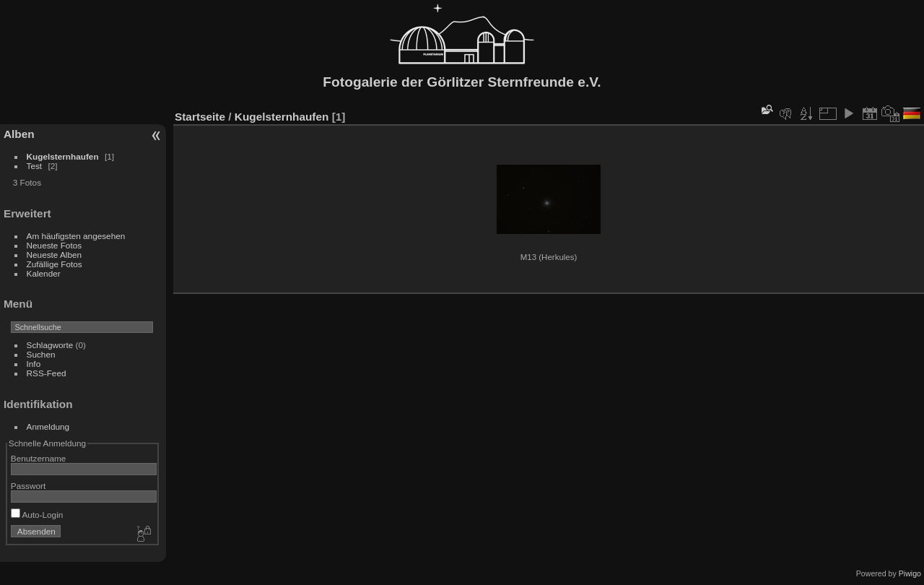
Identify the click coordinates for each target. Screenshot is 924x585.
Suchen (41, 354)
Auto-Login (37, 515)
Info (34, 364)
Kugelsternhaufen (63, 156)
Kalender (44, 273)
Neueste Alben (55, 255)
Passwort (28, 486)
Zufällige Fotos (55, 264)
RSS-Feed (47, 373)
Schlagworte (50, 345)
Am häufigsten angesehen (76, 236)
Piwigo (910, 573)
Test (35, 166)
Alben (19, 134)
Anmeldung (48, 426)
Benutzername (39, 458)
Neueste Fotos (55, 245)
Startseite (200, 117)
